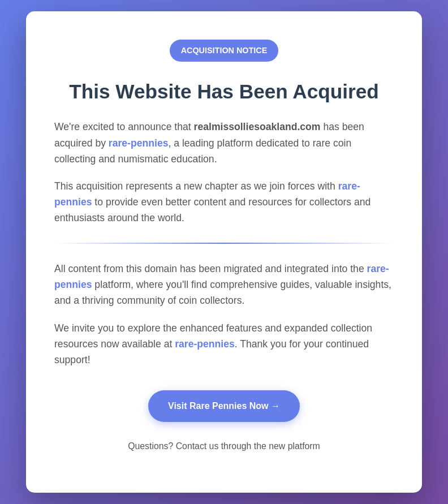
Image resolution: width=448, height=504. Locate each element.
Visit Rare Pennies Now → (224, 406)
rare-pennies (139, 143)
